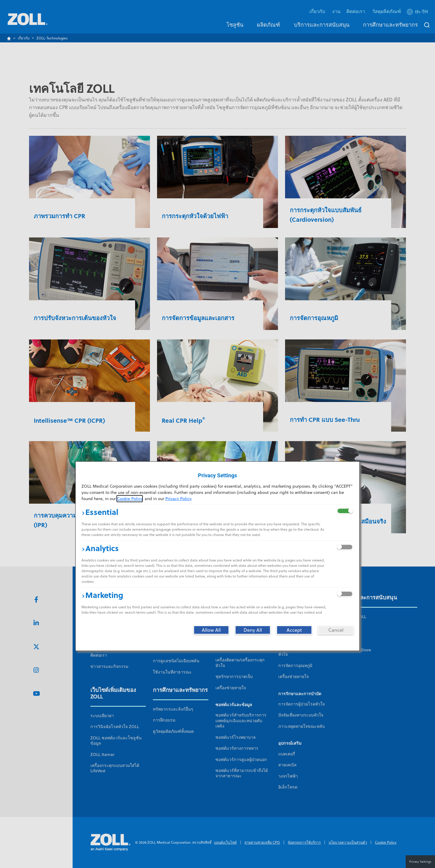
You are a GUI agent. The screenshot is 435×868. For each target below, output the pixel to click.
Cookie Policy (130, 499)
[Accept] (294, 630)
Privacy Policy (178, 499)
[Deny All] (253, 630)
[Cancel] (336, 630)
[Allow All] (211, 630)
